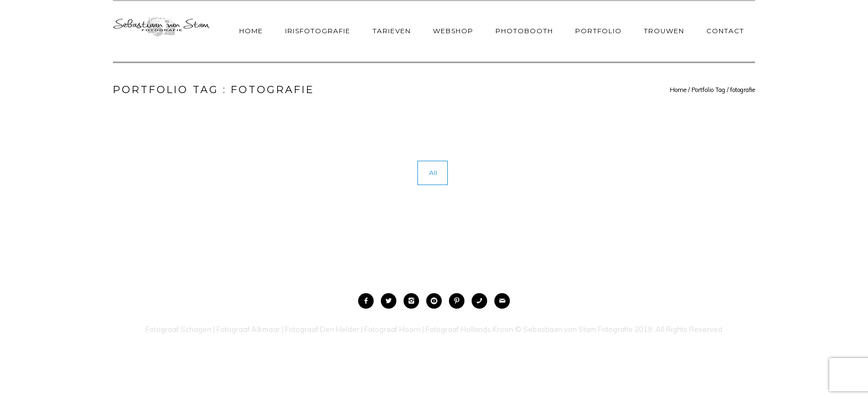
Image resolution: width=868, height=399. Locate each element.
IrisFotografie (318, 31)
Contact (725, 31)
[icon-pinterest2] (459, 301)
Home (251, 31)
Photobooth (524, 31)
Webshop (453, 31)
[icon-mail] (502, 301)
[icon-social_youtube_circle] (437, 301)
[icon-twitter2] (391, 301)
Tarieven (392, 31)
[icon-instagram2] (414, 301)
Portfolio (598, 31)
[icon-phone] (482, 301)
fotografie (743, 90)
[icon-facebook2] (369, 301)
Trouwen (664, 31)
